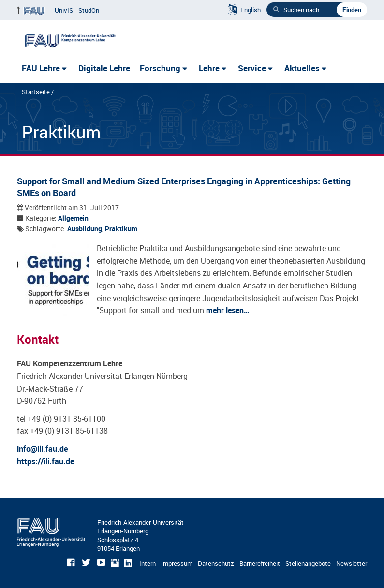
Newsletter (352, 563)
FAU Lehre (41, 68)
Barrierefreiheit (260, 563)
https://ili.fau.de (45, 461)
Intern (148, 563)
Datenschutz (216, 563)
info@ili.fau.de (42, 449)
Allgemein (73, 218)
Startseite (36, 92)
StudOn (89, 10)
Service (252, 68)
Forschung (160, 68)
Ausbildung (85, 229)
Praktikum (121, 229)
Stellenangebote (308, 563)
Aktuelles (302, 68)
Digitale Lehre (104, 68)
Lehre (209, 68)
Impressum (177, 563)
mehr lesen (225, 310)
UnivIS (64, 10)
